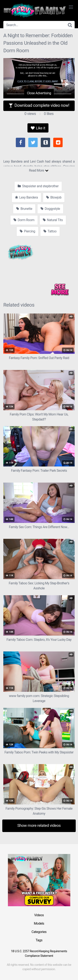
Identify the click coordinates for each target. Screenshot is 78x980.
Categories (39, 932)
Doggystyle (50, 209)
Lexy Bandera (26, 197)
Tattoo (50, 231)
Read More (39, 170)
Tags (39, 940)
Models (39, 923)
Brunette (24, 209)
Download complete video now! (39, 105)
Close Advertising (39, 93)
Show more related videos (39, 825)
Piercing (27, 231)
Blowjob (54, 197)
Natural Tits (53, 220)
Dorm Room (24, 220)
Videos (39, 915)
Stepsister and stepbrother (38, 186)
